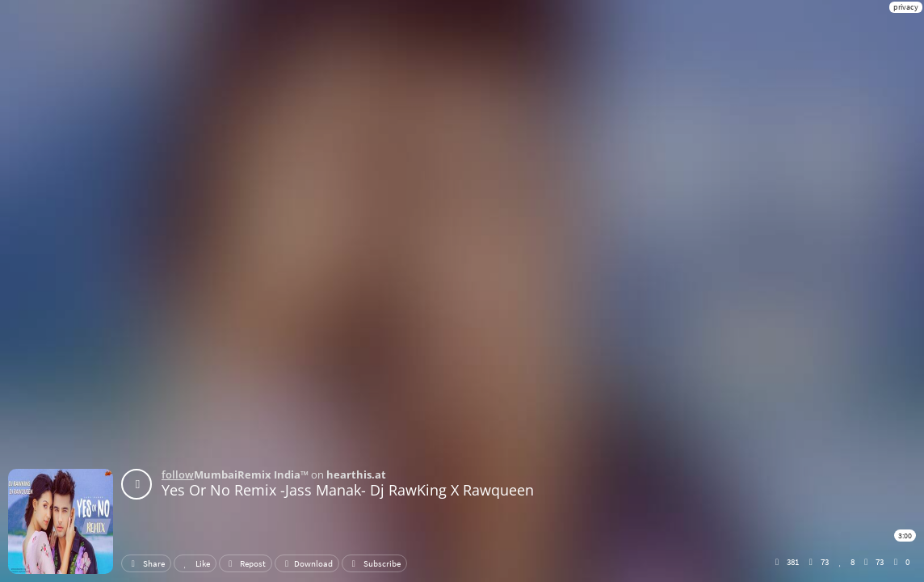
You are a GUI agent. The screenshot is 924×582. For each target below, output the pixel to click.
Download (307, 563)
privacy (906, 7)
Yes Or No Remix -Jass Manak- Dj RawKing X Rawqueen (348, 490)
